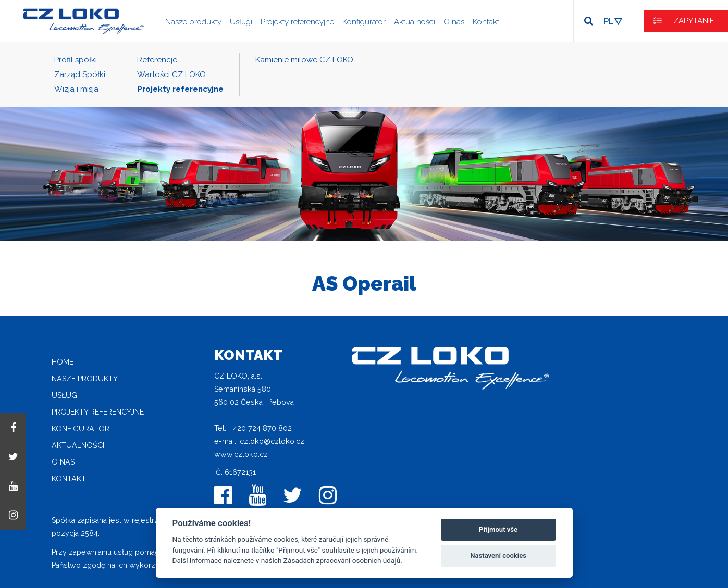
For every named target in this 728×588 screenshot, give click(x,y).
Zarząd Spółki (80, 74)
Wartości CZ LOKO (171, 74)
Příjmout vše (498, 529)
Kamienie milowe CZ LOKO (304, 60)
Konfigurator (364, 22)
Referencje (157, 60)
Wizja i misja (76, 89)
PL (608, 21)
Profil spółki (76, 60)
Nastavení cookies (498, 555)
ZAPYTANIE (694, 21)
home (63, 362)
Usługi (241, 22)
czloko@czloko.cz (272, 441)
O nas (454, 22)
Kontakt (486, 22)
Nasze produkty (193, 22)
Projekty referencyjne (297, 22)
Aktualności (415, 22)
